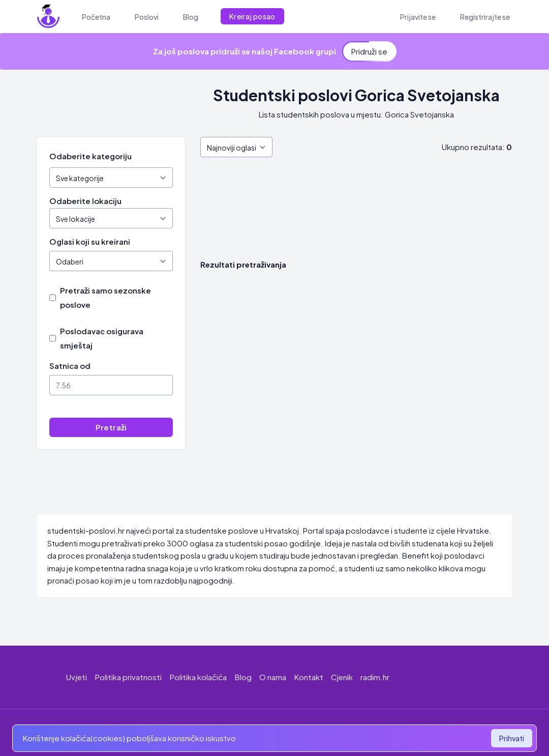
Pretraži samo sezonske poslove (105, 297)
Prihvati (512, 738)
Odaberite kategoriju (90, 156)
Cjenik (342, 677)
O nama (273, 677)
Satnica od (70, 366)
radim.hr (375, 677)
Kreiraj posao (252, 16)
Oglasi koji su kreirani (90, 241)
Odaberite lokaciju (85, 201)
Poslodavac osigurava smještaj (102, 338)
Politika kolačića (198, 677)
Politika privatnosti (128, 677)
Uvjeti (77, 677)
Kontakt (309, 677)
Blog (243, 677)
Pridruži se (369, 49)
